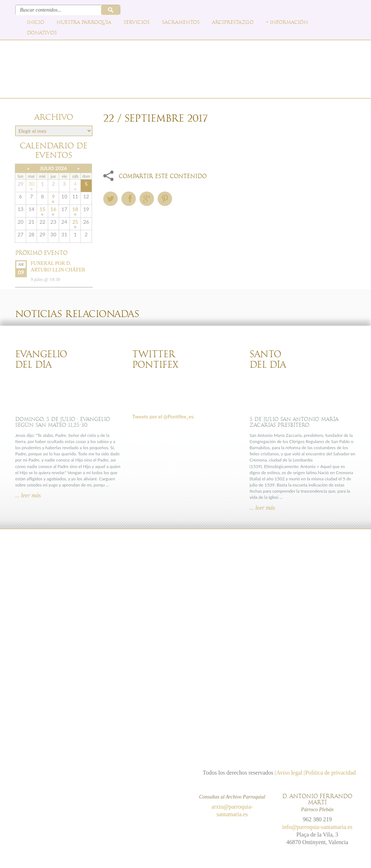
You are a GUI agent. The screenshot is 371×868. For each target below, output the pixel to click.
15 (42, 209)
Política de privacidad (330, 773)
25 (75, 222)
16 (53, 209)
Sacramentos (181, 22)
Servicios (137, 22)
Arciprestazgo (233, 22)
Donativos (42, 33)
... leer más (28, 495)
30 (32, 184)
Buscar (111, 10)
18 (75, 209)
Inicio (36, 22)
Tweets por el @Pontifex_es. (163, 416)
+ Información (287, 22)
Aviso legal (289, 773)
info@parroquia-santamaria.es (317, 827)
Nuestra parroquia (84, 22)
